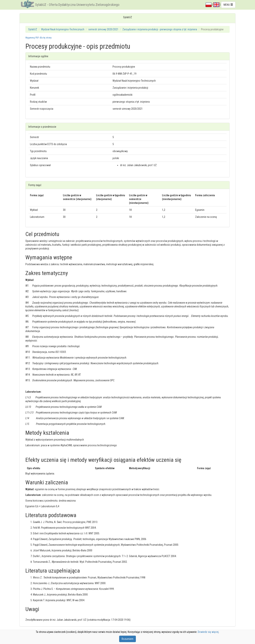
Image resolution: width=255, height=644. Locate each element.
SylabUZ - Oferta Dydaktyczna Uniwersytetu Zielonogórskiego (77, 5)
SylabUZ (33, 29)
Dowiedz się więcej (208, 632)
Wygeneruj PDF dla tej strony (38, 38)
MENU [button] (228, 5)
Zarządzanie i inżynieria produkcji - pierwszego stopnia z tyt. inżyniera (160, 29)
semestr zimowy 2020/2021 (103, 29)
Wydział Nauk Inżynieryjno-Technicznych (63, 29)
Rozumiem (127, 639)
